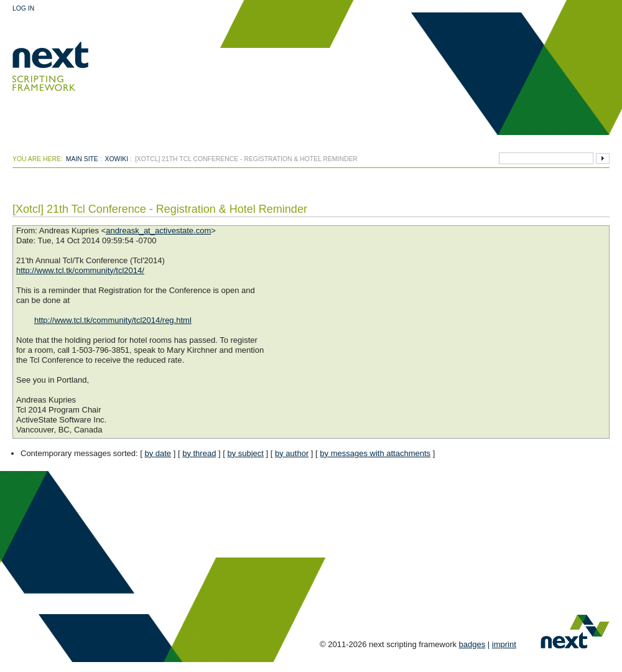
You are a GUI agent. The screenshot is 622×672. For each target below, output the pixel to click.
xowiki (117, 159)
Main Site (82, 159)
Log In (23, 8)
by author (292, 453)
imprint (504, 644)
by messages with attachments (375, 453)
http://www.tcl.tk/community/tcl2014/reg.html (113, 320)
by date (158, 453)
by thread (199, 453)
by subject (245, 453)
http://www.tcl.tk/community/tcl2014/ (80, 270)
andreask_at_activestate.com (158, 231)
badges (472, 644)
